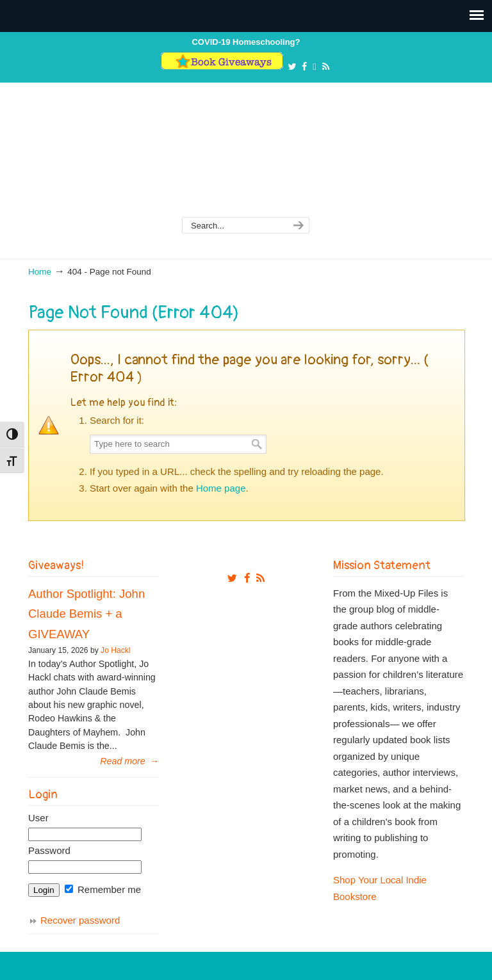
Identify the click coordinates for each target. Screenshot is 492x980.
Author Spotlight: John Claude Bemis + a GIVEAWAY (86, 614)
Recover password (80, 920)
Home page (221, 488)
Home (40, 272)
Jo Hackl (115, 650)
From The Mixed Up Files (246, 158)
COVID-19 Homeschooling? (246, 42)
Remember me (103, 889)
